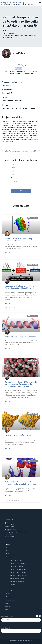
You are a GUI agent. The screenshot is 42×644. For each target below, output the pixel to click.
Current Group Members (18, 582)
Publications (10, 554)
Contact (8, 609)
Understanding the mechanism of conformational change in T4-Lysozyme (20, 483)
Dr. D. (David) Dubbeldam (18, 566)
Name (12, 164)
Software (9, 594)
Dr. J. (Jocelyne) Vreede (18, 579)
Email (12, 171)
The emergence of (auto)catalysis (18, 435)
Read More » (8, 253)
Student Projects (11, 600)
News (8, 603)
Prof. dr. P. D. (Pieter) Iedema (19, 573)
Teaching (9, 597)
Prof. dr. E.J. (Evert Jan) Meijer (19, 576)
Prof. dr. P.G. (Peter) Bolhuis (19, 563)
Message (13, 178)
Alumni (13, 588)
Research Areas (11, 551)
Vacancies (14, 591)
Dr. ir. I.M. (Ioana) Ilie (16, 560)
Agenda (8, 606)
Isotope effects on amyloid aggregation (20, 337)
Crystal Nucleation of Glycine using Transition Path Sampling (18, 240)
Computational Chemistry (13, 2)
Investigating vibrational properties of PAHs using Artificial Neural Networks (20, 287)
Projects (12, 33)
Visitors (13, 585)
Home (4, 33)
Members (9, 557)
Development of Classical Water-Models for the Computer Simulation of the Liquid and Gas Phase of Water (21, 384)
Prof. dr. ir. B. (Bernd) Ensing (19, 569)
